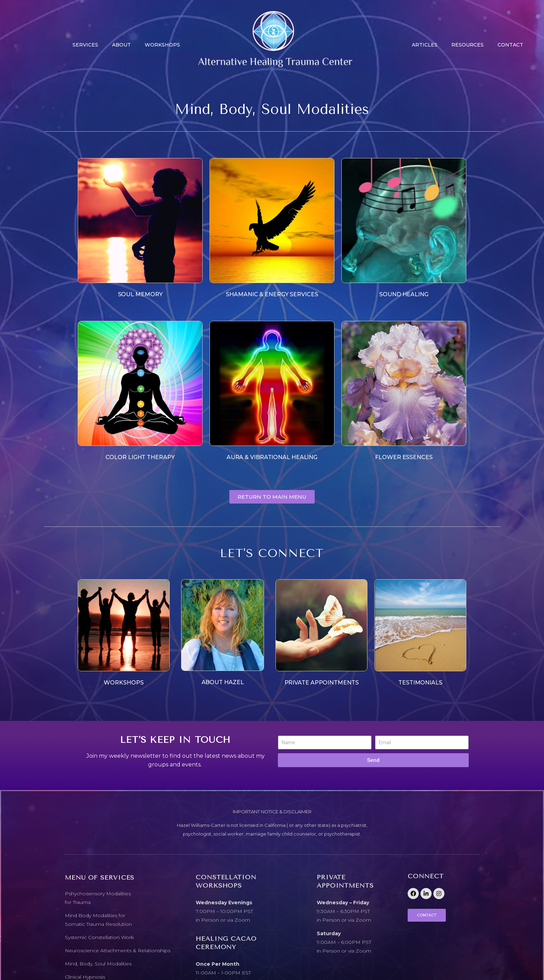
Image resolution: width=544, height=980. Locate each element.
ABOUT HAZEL (223, 682)
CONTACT (510, 45)
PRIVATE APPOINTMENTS (322, 683)
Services (85, 45)
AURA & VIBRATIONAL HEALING (272, 457)
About (121, 45)
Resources (467, 45)
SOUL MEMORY (140, 294)
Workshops (162, 45)
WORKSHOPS (124, 683)
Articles (425, 45)
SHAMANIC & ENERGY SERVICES (272, 294)
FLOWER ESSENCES (404, 457)
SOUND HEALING (404, 294)
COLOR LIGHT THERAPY (140, 457)
